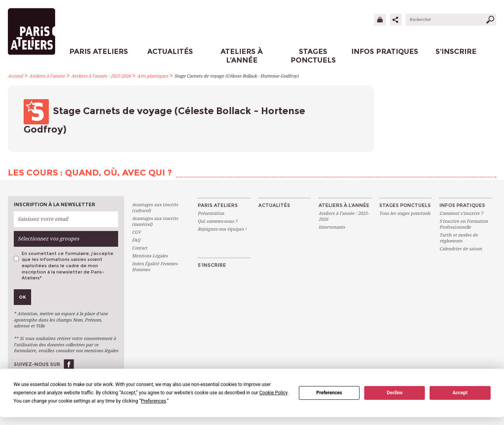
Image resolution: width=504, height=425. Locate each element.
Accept (460, 393)
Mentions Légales (150, 256)
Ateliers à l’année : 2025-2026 (101, 76)
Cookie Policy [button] (273, 393)
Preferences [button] (154, 401)
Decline (395, 393)
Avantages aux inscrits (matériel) (155, 222)
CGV (136, 232)
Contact (140, 248)
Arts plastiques (153, 76)
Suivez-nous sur (37, 364)
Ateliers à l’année (47, 76)
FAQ (136, 240)
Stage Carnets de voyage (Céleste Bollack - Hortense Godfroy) (236, 76)
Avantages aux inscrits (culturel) (155, 208)
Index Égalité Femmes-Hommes (155, 267)
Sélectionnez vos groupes (48, 239)
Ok (22, 297)
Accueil (15, 76)
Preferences (329, 393)
